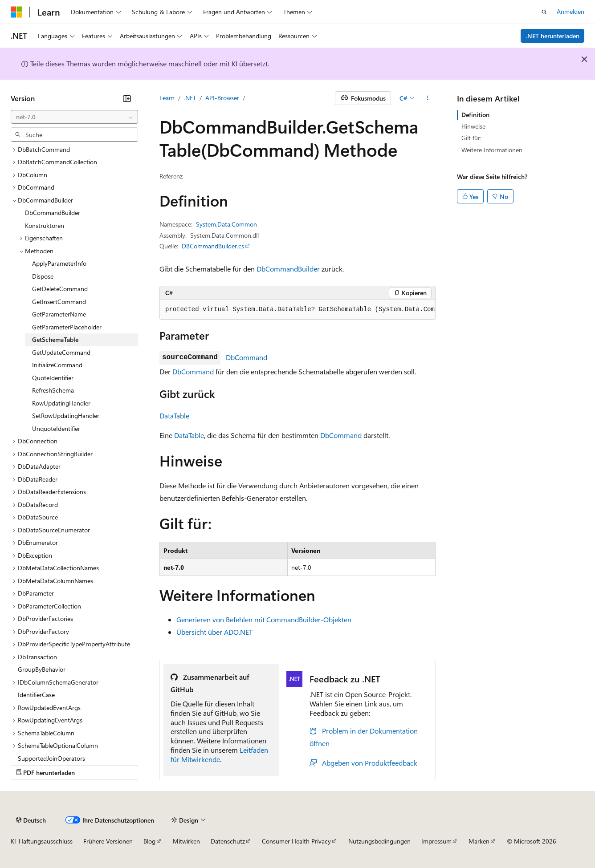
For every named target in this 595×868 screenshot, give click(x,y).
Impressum (436, 841)
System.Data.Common (226, 224)
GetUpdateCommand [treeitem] (61, 352)
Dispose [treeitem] (43, 276)
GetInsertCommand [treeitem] (59, 302)
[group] (297, 310)
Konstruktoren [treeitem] (45, 225)
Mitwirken (186, 841)
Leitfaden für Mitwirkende (219, 754)
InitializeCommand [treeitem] (57, 365)
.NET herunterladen (553, 36)
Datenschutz (228, 841)
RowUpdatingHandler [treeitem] (61, 403)
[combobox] (74, 117)
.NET (190, 98)
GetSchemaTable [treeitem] (55, 339)
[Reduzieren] (127, 98)
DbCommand (247, 357)
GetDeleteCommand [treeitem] (60, 289)
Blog (149, 841)
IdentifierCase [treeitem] (36, 695)
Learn (167, 98)
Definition (475, 115)
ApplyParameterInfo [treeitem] (59, 263)
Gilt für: (471, 138)
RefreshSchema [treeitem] (53, 390)
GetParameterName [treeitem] (59, 314)
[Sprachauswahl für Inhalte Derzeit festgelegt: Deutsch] (31, 820)
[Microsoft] (16, 12)
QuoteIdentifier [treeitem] (53, 378)
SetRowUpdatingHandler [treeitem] (66, 416)
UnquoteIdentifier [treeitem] (56, 428)
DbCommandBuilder (288, 269)
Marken (479, 841)
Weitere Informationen (492, 150)
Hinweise (473, 126)
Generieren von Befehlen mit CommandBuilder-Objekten (264, 619)
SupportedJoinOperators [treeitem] (51, 758)
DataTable (174, 416)
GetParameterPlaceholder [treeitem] (67, 327)
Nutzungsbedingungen (379, 841)
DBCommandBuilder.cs (213, 246)
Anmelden (571, 11)
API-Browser (222, 98)
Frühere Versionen (108, 841)
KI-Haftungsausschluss (42, 841)
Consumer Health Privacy (296, 841)
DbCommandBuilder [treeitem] (53, 213)
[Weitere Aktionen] (428, 98)
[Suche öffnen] (544, 12)
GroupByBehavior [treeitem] (42, 669)
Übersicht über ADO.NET (214, 632)
